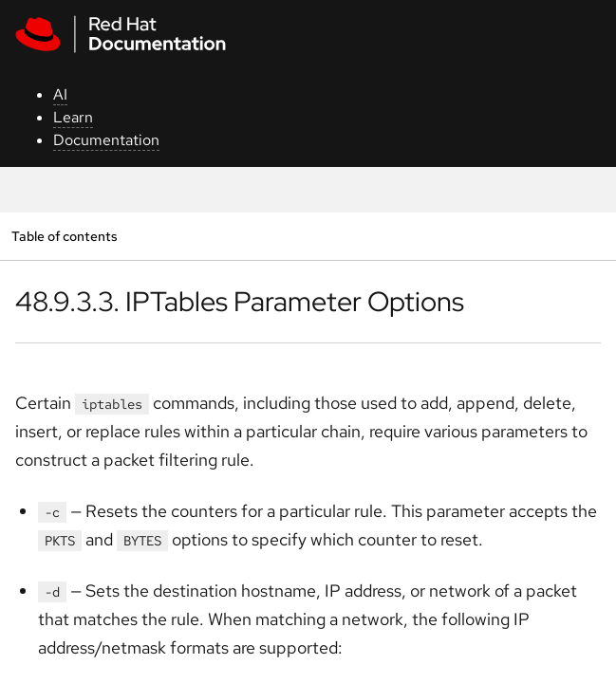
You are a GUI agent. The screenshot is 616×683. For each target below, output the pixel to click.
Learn (73, 117)
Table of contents (64, 236)
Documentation (106, 140)
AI (60, 94)
